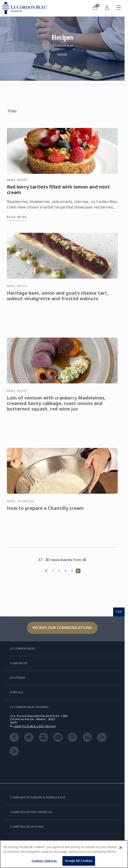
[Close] (121, 848)
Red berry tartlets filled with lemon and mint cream (58, 190)
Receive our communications (62, 628)
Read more (17, 217)
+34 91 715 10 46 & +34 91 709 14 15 (34, 726)
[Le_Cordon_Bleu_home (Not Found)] (26, 8)
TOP (119, 612)
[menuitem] (95, 8)
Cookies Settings (44, 861)
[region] (64, 854)
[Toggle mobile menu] (119, 8)
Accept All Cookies (79, 861)
